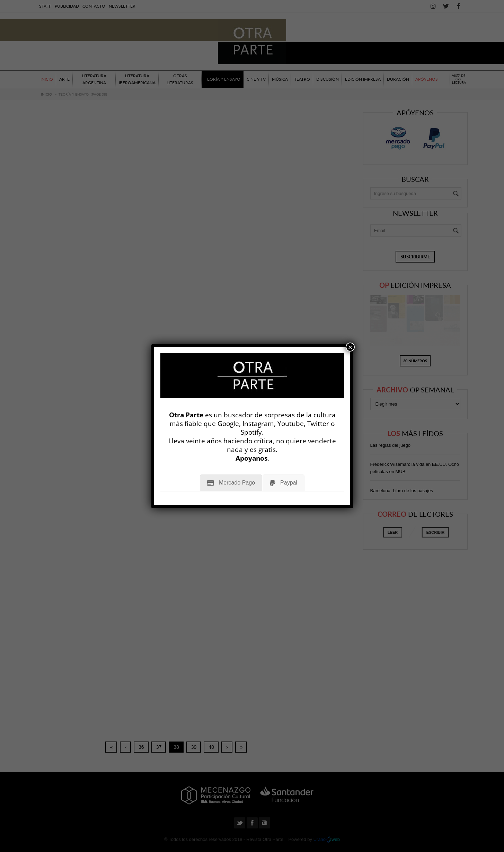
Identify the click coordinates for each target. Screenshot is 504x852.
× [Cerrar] (350, 347)
